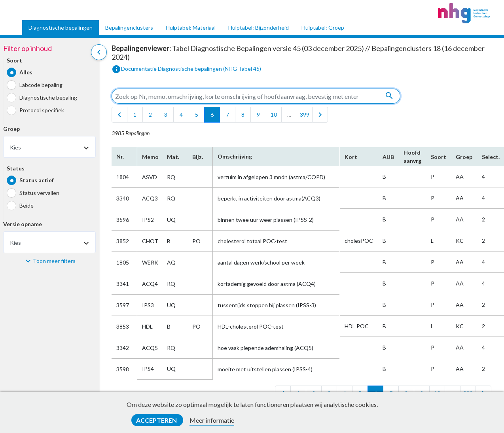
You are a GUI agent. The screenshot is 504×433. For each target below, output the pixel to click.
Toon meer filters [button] (54, 261)
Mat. (173, 157)
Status (16, 168)
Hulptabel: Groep (323, 27)
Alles (26, 72)
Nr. (120, 156)
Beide (27, 205)
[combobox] (49, 147)
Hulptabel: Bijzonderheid (259, 27)
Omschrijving (235, 156)
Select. (491, 157)
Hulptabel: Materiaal (191, 27)
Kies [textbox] (15, 147)
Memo (150, 157)
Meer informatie (212, 420)
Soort (14, 60)
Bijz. (198, 157)
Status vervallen (39, 193)
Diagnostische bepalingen (61, 27)
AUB (388, 157)
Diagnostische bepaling (48, 97)
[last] (320, 115)
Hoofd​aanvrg (412, 157)
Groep (11, 129)
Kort (351, 157)
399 (305, 114)
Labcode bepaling (41, 85)
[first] (119, 115)
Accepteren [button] (157, 420)
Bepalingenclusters (129, 27)
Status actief (37, 180)
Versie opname (23, 224)
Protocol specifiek (42, 110)
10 (274, 114)
